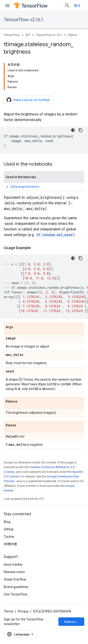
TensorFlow (12, 35)
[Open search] (67, 6)
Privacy (23, 611)
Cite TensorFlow (16, 594)
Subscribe (72, 622)
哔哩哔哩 (10, 544)
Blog (7, 522)
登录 (77, 6)
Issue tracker (13, 564)
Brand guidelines (16, 587)
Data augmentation (25, 187)
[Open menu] (8, 6)
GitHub (9, 529)
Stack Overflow (15, 579)
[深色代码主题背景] (73, 130)
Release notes (14, 572)
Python (73, 35)
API (28, 35)
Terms (9, 611)
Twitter (9, 537)
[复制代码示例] (80, 130)
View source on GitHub (28, 100)
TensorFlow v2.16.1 (23, 20)
